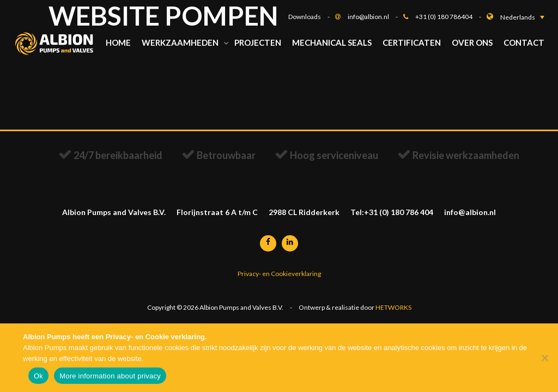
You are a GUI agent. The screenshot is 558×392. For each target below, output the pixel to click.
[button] (522, 17)
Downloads (312, 17)
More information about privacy (110, 376)
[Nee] (544, 358)
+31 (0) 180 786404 (451, 17)
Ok (38, 376)
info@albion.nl (375, 17)
